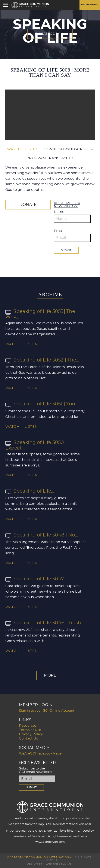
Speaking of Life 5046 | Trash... (45, 623)
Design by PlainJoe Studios (49, 864)
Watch (14, 149)
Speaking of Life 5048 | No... (42, 535)
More (50, 675)
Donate (28, 205)
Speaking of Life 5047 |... (37, 579)
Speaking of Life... (30, 491)
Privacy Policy (31, 734)
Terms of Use (30, 730)
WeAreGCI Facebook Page (40, 754)
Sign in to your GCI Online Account (47, 711)
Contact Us (29, 739)
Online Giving (90, 4)
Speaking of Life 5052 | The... (42, 360)
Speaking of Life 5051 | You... (42, 404)
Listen (32, 149)
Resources (28, 726)
